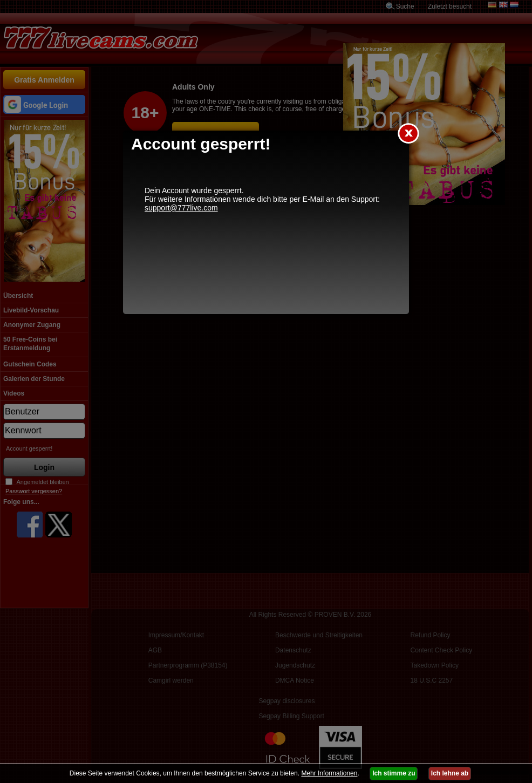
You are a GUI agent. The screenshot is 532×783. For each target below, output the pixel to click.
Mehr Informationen (329, 773)
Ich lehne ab (450, 773)
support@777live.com (181, 208)
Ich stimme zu (394, 773)
